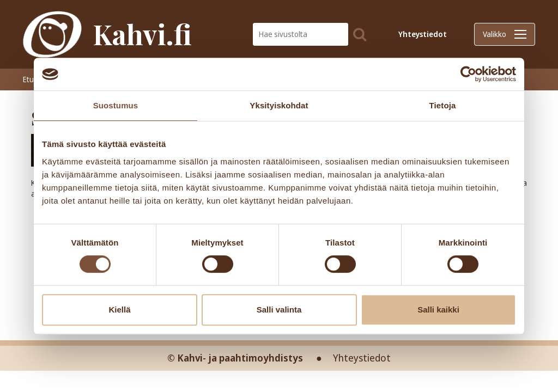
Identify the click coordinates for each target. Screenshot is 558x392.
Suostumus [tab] (116, 105)
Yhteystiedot (423, 34)
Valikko (505, 34)
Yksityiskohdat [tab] (279, 105)
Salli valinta (279, 310)
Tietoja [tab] (443, 105)
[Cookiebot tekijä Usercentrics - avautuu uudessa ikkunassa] (468, 74)
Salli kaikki (438, 310)
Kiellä (119, 310)
